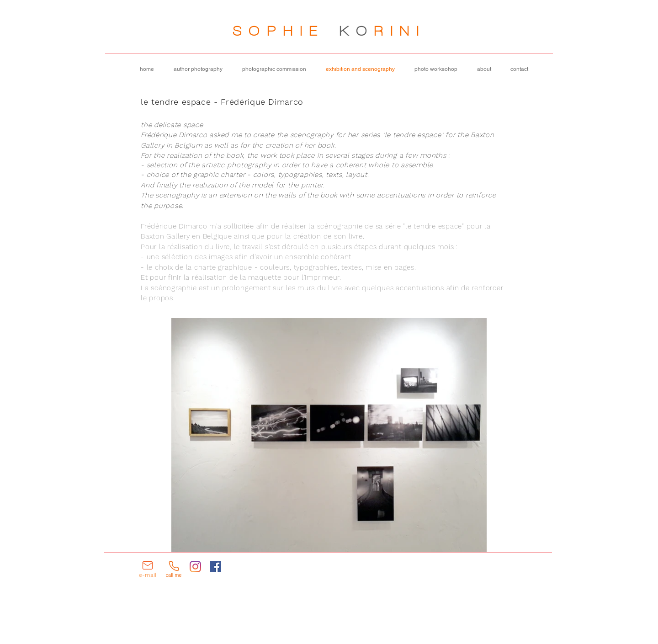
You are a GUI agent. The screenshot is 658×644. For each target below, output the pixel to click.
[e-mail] (148, 569)
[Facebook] (215, 567)
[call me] (174, 569)
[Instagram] (195, 567)
